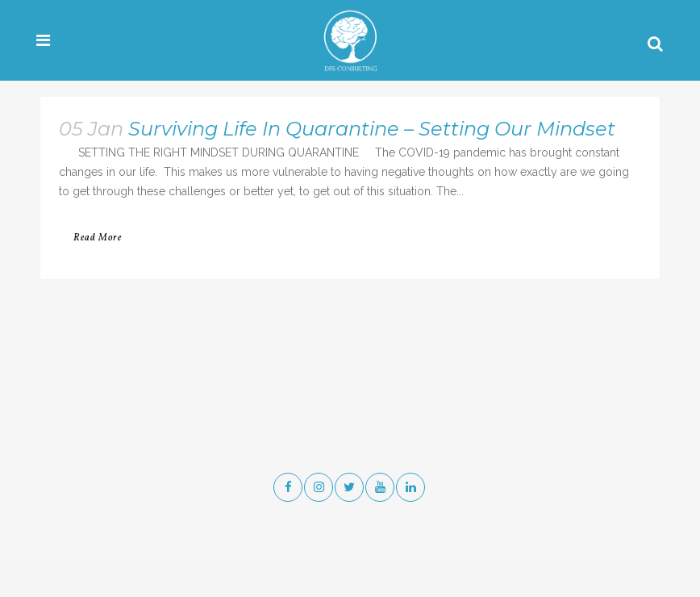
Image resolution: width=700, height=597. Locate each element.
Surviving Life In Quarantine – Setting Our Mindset (372, 129)
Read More (98, 238)
